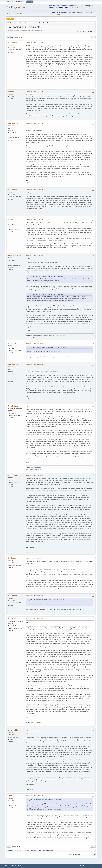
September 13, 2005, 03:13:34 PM (34, 619)
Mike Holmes (13, 406)
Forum (66, 8)
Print (93, 37)
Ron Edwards (13, 124)
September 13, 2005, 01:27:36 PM (34, 475)
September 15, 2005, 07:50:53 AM (34, 796)
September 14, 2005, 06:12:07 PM (34, 730)
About (51, 8)
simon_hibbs (13, 475)
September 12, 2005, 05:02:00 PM (34, 365)
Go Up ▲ (95, 866)
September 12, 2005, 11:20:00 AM (34, 190)
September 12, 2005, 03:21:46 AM (34, 92)
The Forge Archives (17, 7)
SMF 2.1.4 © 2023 (10, 866)
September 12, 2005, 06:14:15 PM (34, 406)
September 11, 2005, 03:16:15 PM (34, 43)
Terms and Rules (87, 866)
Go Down (10, 37)
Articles (59, 8)
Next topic (91, 32)
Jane (10, 796)
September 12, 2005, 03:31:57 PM (34, 343)
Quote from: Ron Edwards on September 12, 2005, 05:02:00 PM (47, 600)
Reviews (74, 8)
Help (81, 866)
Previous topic (82, 32)
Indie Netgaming (37, 468)
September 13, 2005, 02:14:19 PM (34, 558)
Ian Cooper (12, 43)
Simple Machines (19, 866)
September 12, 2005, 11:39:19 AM (34, 220)
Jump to (69, 854)
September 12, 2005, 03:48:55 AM (34, 124)
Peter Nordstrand (15, 255)
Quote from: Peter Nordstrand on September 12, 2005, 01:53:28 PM (48, 347)
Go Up (9, 846)
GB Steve (12, 220)
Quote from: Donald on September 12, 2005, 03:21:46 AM (45, 800)
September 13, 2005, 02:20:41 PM (34, 596)
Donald (11, 92)
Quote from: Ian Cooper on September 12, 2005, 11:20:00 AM (46, 276)
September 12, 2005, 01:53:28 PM (34, 255)
